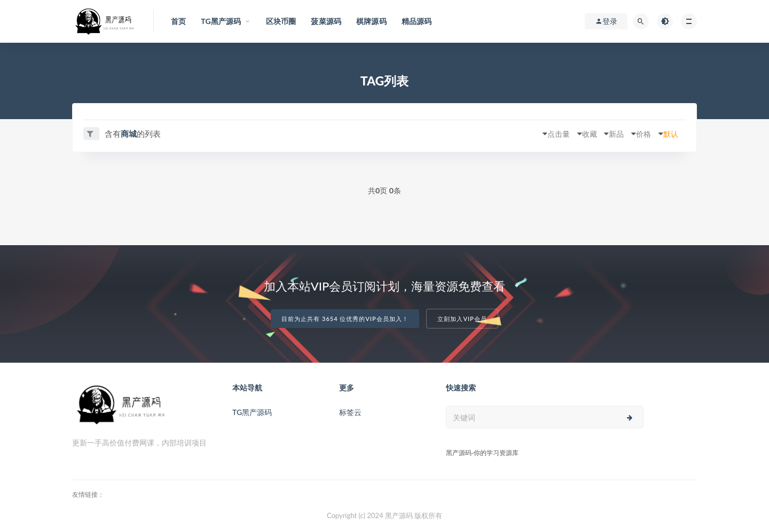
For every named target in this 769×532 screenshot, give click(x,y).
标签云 (350, 412)
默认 (667, 134)
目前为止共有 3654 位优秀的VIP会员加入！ (345, 319)
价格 (635, 134)
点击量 (537, 134)
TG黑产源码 (252, 412)
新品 (604, 134)
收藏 (572, 134)
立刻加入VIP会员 (462, 319)
